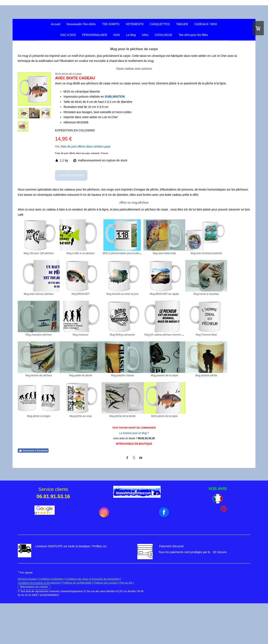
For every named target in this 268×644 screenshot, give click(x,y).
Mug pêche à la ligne (39, 457)
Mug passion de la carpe (144, 416)
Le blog (131, 35)
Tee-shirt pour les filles (193, 35)
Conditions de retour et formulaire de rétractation (93, 620)
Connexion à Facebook (33, 491)
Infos (145, 35)
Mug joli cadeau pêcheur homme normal (94, 375)
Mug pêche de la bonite (144, 457)
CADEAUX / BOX (206, 24)
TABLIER (182, 24)
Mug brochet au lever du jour (196, 294)
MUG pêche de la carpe (196, 457)
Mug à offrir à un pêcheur (91, 253)
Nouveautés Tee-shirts (81, 24)
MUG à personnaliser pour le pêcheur (144, 253)
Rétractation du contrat (34, 628)
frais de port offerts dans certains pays (86, 146)
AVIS (117, 35)
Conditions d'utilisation (51, 620)
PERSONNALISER (95, 35)
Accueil (56, 24)
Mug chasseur (196, 335)
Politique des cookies (106, 623)
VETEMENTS (135, 24)
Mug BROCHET (143, 294)
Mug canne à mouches (91, 335)
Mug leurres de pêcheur (196, 375)
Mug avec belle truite (196, 253)
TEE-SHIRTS (111, 24)
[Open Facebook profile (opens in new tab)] (164, 553)
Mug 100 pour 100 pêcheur (39, 253)
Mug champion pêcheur (143, 335)
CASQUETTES (160, 24)
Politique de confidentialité (77, 623)
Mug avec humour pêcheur (91, 294)
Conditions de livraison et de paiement (39, 623)
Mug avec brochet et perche (39, 294)
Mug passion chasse (91, 416)
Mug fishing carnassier (39, 375)
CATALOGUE (164, 35)
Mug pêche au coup (91, 457)
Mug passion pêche (196, 416)
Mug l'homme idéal (143, 375)
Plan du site (126, 623)
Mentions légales (27, 620)
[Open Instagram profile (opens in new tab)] (104, 553)
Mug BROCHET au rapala (39, 335)
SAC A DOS (68, 35)
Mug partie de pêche (39, 416)
